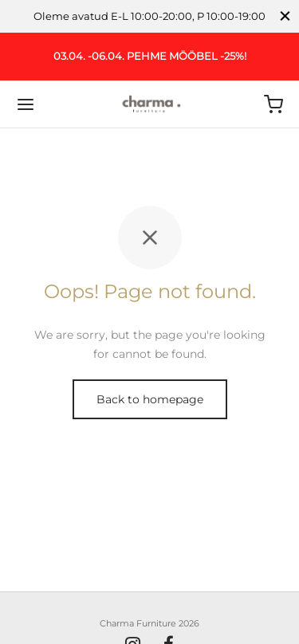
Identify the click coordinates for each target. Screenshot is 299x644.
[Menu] (26, 104)
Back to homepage (150, 399)
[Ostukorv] (273, 104)
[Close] (285, 16)
